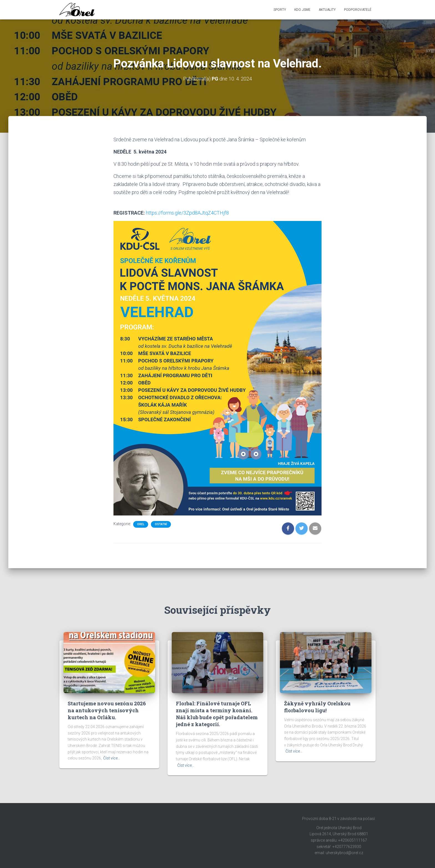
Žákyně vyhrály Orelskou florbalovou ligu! (317, 707)
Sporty (280, 10)
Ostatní (161, 524)
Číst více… (112, 758)
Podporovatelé (358, 10)
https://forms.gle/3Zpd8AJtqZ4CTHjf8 (187, 213)
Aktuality (327, 10)
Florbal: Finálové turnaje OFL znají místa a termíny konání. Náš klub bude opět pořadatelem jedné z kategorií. (217, 714)
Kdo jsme (302, 10)
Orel (141, 524)
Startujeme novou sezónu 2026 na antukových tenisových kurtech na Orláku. (107, 710)
